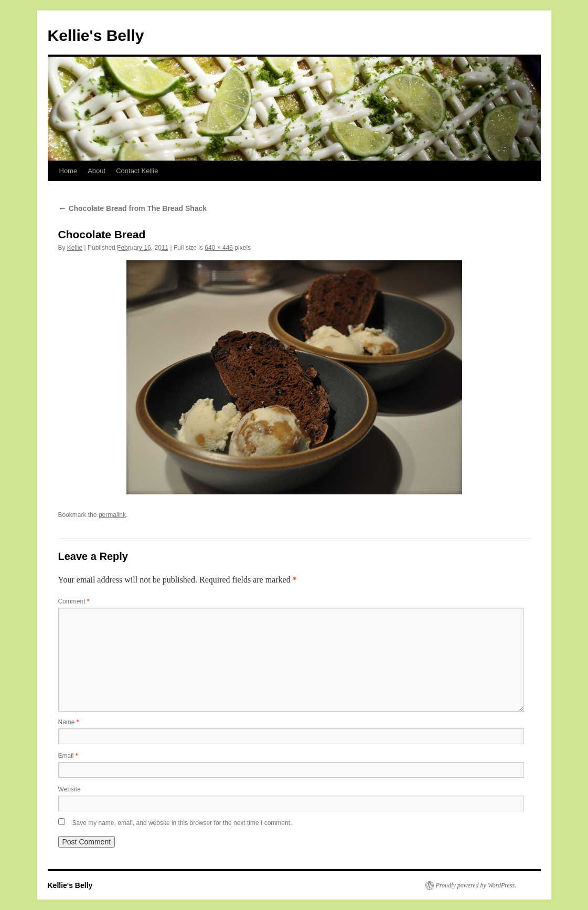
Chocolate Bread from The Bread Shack (133, 208)
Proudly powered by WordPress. (476, 885)
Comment (74, 601)
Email (68, 756)
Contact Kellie (137, 171)
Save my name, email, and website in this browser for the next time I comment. (182, 823)
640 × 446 (219, 248)
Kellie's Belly (96, 35)
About (97, 171)
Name (69, 722)
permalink (112, 515)
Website (70, 789)
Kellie (75, 248)
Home (68, 171)
